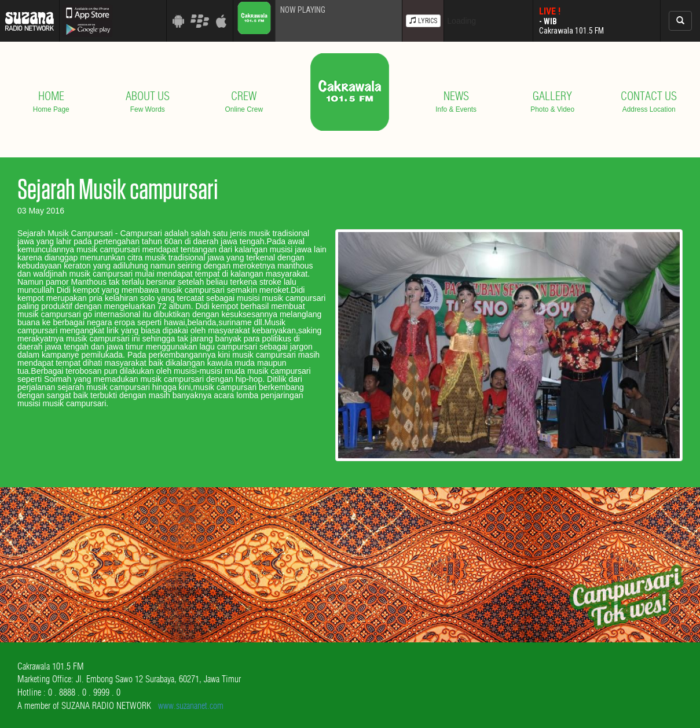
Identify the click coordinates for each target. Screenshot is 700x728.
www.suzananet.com (191, 705)
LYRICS (423, 21)
